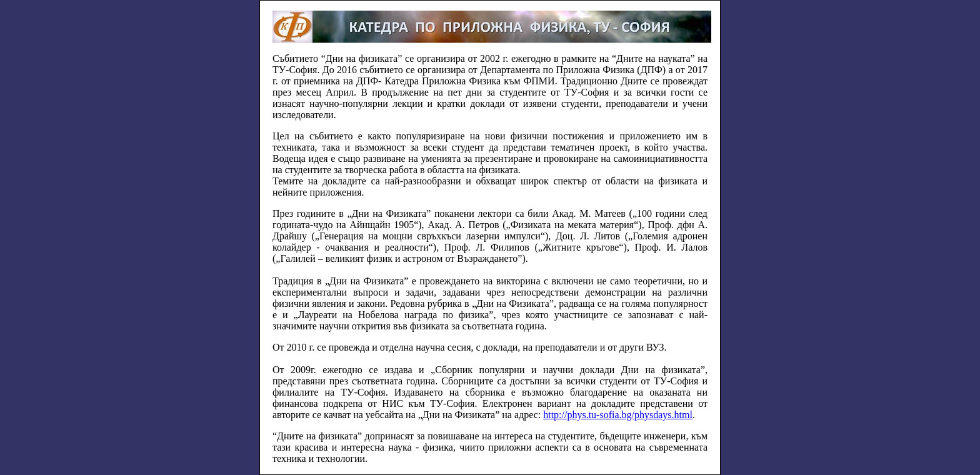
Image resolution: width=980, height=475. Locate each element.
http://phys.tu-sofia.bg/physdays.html (618, 415)
